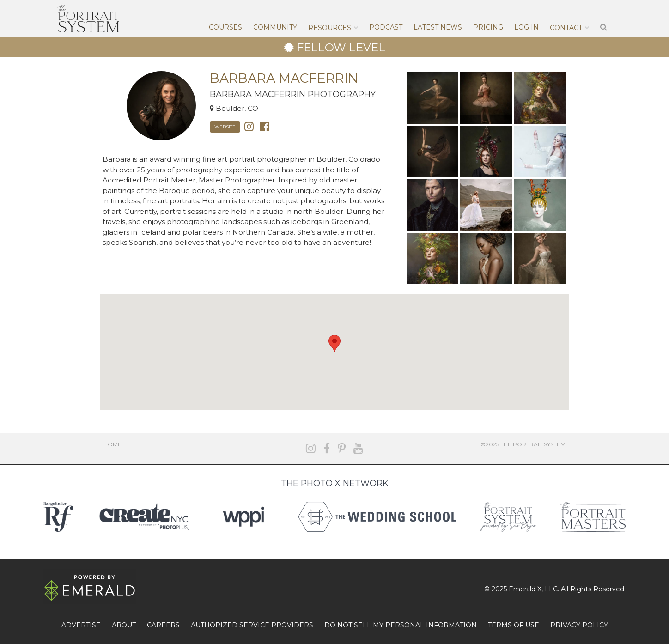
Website (225, 127)
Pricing (488, 27)
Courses (225, 27)
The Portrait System (88, 18)
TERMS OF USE (514, 625)
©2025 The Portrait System (523, 444)
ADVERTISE (81, 625)
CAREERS (163, 625)
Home (113, 444)
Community (275, 27)
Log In (526, 27)
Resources (330, 28)
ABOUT (124, 625)
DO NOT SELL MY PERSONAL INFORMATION (401, 625)
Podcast (386, 27)
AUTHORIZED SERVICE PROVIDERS (252, 625)
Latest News (438, 27)
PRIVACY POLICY (579, 625)
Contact (566, 28)
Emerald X (525, 589)
